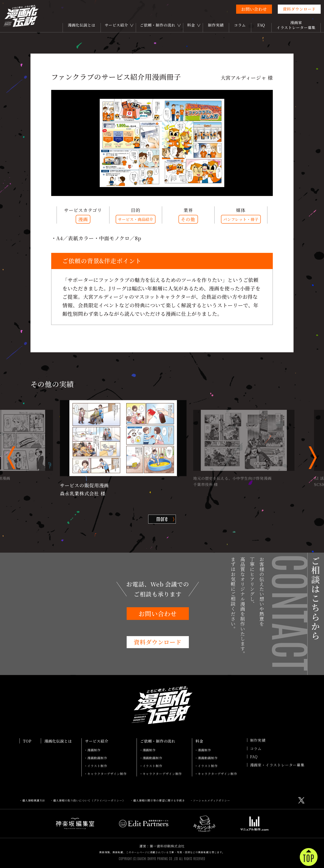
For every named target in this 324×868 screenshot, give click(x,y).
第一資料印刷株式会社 (167, 846)
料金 (191, 25)
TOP (27, 741)
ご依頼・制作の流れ (158, 25)
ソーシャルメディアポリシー (211, 800)
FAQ (261, 25)
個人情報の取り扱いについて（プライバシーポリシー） (89, 800)
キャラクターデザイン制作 (107, 774)
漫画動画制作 (97, 758)
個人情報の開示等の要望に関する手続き (159, 800)
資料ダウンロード (299, 9)
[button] (11, 458)
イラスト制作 (97, 766)
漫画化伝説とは (81, 25)
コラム (240, 25)
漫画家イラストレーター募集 (296, 25)
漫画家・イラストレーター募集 (277, 765)
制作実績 (216, 25)
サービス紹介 (116, 25)
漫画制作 (94, 750)
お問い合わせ (254, 9)
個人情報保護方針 (34, 800)
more (162, 518)
